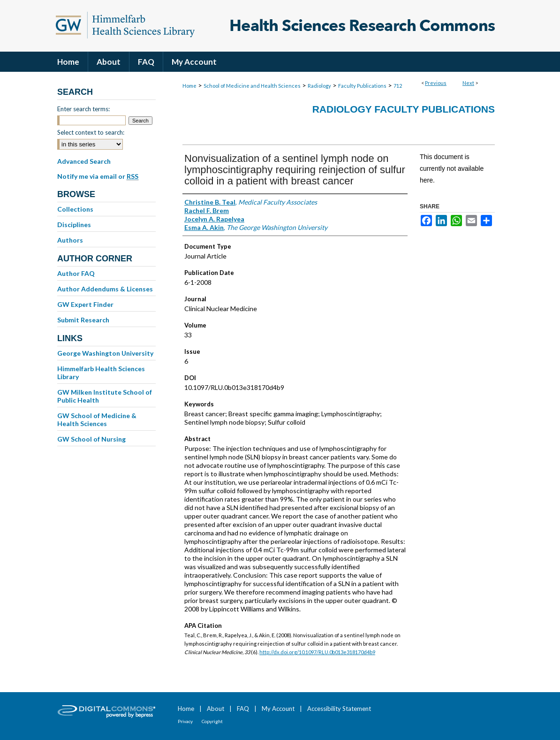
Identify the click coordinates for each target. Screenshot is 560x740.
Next (468, 83)
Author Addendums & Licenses (105, 289)
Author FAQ (76, 273)
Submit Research (83, 320)
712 (398, 86)
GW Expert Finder (85, 304)
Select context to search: (91, 132)
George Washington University (105, 353)
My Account (278, 709)
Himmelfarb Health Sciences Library (101, 373)
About (216, 709)
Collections (75, 209)
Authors (70, 240)
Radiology (319, 86)
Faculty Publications (362, 86)
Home (189, 86)
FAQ (243, 709)
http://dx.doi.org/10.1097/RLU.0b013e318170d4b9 (317, 652)
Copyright (212, 721)
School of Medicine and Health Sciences (252, 86)
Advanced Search (84, 161)
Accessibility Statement (339, 709)
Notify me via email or (98, 176)
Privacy (185, 721)
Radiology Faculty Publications (404, 109)
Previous (436, 83)
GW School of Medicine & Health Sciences (97, 420)
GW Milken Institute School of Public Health (105, 396)
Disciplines (74, 225)
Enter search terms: (83, 109)
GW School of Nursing (91, 439)
